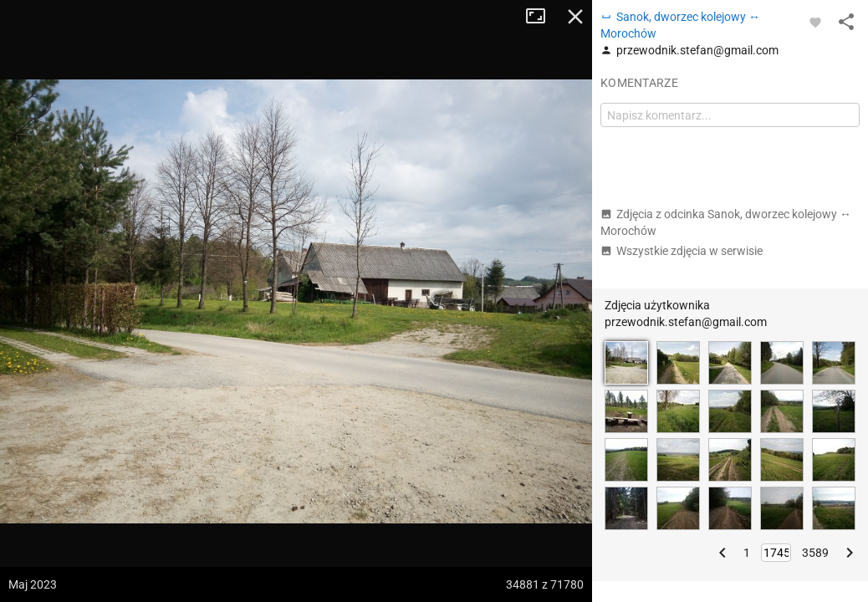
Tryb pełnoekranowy (542, 17)
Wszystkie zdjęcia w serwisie (682, 251)
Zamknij (575, 17)
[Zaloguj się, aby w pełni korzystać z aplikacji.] (815, 22)
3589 (815, 553)
